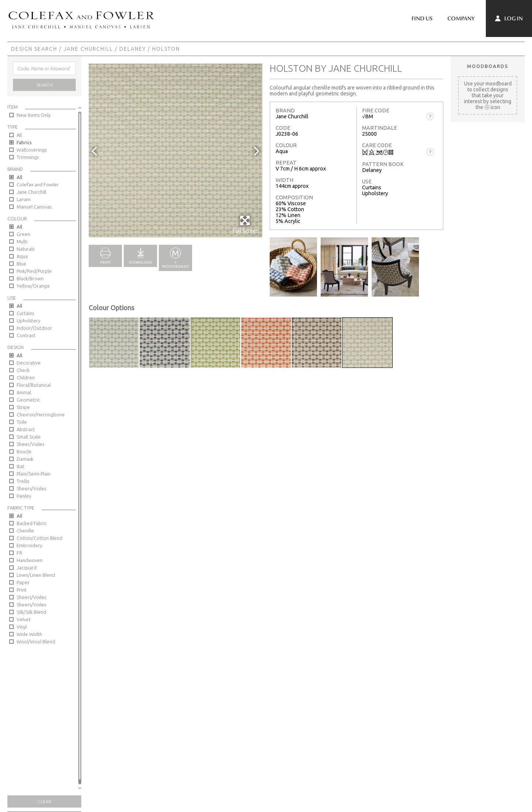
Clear (45, 801)
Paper (23, 582)
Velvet (24, 619)
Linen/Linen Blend (36, 575)
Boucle (24, 451)
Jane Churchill (88, 49)
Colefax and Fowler (38, 185)
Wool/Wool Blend (36, 642)
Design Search (34, 49)
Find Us (422, 18)
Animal (24, 392)
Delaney (133, 49)
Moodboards (488, 66)
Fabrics (24, 142)
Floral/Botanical (34, 385)
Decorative (29, 363)
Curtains (25, 313)
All (19, 135)
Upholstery (28, 321)
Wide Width (29, 634)
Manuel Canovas (34, 207)
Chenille (25, 531)
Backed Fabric (32, 523)
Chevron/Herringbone (41, 415)
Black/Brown (30, 278)
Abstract (26, 429)
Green (23, 234)
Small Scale (29, 437)
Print (22, 590)
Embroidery (29, 545)
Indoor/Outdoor (34, 328)
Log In (509, 18)
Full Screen (245, 224)
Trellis (23, 481)
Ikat (21, 466)
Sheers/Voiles (31, 488)
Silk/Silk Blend (31, 612)
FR (19, 553)
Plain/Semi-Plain (34, 474)
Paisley (24, 496)
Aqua (22, 256)
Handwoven (30, 560)
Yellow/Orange (33, 286)
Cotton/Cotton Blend (40, 538)
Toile (22, 422)
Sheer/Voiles (30, 444)
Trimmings (28, 157)
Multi (22, 241)
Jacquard (27, 568)
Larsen (24, 199)
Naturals (25, 249)
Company (461, 18)
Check (23, 370)
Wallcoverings (32, 150)
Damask (25, 459)
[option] (175, 150)
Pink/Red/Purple (34, 271)
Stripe (23, 407)
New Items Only (34, 115)
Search (45, 85)
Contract (26, 335)
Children (26, 378)
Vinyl (22, 627)
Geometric (28, 400)
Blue (21, 264)
